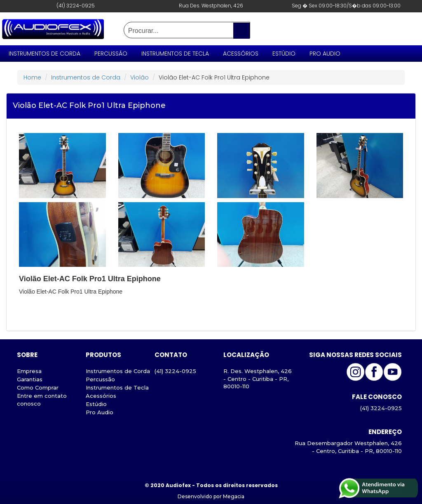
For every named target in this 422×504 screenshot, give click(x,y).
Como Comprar (38, 387)
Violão (139, 77)
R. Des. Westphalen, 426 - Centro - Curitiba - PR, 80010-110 (258, 379)
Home (32, 77)
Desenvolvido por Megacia (211, 496)
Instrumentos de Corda (45, 54)
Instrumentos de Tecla (175, 54)
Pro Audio (325, 54)
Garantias (30, 379)
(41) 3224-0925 (175, 371)
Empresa (29, 371)
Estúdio (284, 54)
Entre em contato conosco (42, 400)
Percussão (111, 54)
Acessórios (241, 54)
